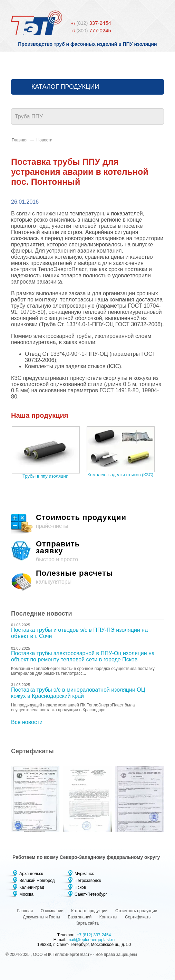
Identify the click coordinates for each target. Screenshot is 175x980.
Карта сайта (87, 923)
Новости (45, 140)
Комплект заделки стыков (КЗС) (120, 475)
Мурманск (84, 874)
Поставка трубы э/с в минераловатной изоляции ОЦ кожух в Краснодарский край (78, 693)
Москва (26, 894)
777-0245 (91, 30)
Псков (80, 887)
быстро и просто (87, 551)
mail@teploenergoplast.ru (91, 940)
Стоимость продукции (136, 911)
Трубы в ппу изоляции (45, 476)
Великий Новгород (37, 881)
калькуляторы (87, 580)
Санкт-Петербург (91, 894)
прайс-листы (87, 525)
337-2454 (91, 23)
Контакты (108, 917)
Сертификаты (138, 917)
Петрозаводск (88, 881)
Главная (20, 140)
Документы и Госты (41, 917)
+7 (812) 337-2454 (94, 935)
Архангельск (31, 874)
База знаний (80, 917)
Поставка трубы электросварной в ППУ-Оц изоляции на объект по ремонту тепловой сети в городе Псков (83, 656)
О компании (52, 911)
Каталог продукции (65, 87)
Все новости (27, 722)
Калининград (32, 887)
